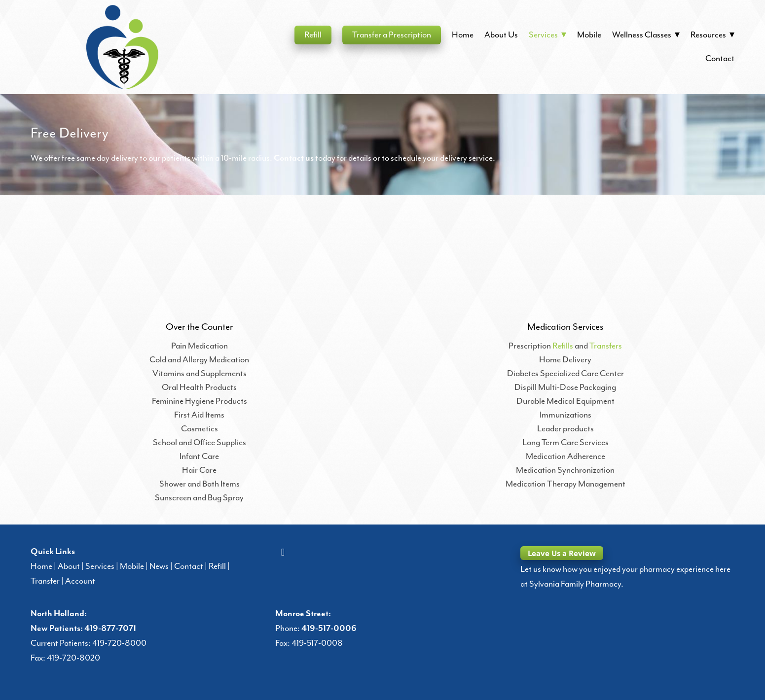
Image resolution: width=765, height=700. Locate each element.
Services (100, 566)
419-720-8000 (119, 643)
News (159, 566)
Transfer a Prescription (392, 35)
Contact (720, 59)
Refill (313, 35)
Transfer (45, 581)
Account (80, 581)
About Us (501, 35)
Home (463, 35)
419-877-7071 (110, 629)
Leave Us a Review (562, 553)
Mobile (589, 35)
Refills (563, 346)
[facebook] (283, 553)
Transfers (606, 346)
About (69, 566)
